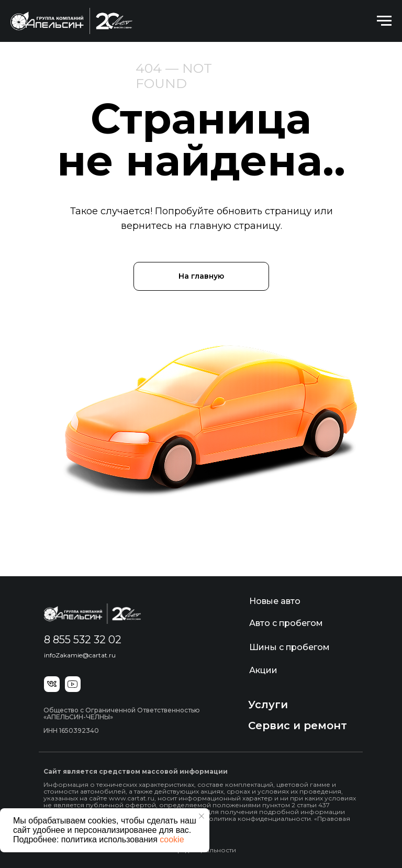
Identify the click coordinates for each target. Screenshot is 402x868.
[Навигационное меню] (384, 21)
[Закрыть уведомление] (202, 816)
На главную (201, 276)
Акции (263, 670)
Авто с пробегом (286, 623)
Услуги (268, 705)
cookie (172, 839)
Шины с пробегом (289, 647)
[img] (92, 614)
